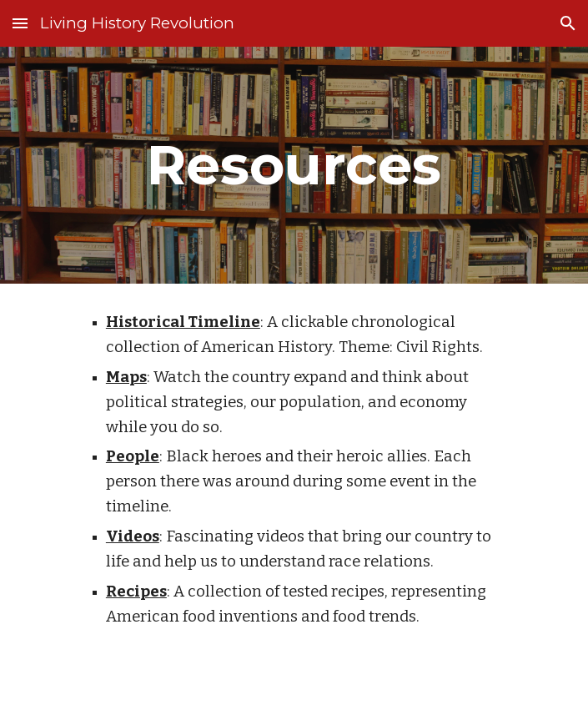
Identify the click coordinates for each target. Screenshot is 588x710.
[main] (294, 165)
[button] (20, 23)
